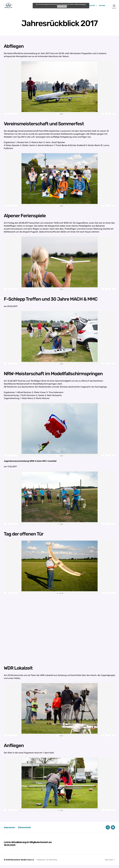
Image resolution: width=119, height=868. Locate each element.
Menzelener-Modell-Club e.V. (23, 863)
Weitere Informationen (80, 4)
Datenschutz (26, 830)
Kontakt (102, 7)
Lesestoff (91, 7)
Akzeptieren (62, 6)
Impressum (10, 830)
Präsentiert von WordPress (47, 863)
